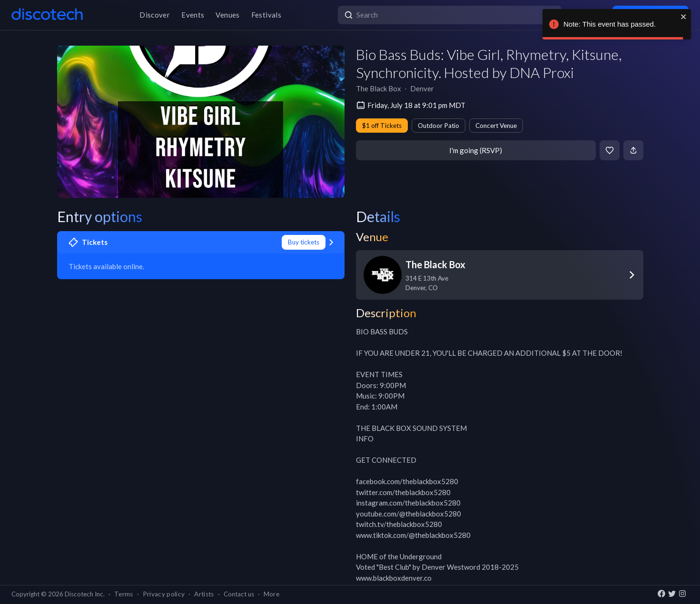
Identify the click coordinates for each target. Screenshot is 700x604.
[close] (684, 17)
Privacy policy (164, 594)
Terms (124, 594)
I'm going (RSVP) (476, 150)
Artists (204, 594)
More (271, 594)
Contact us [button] (239, 594)
